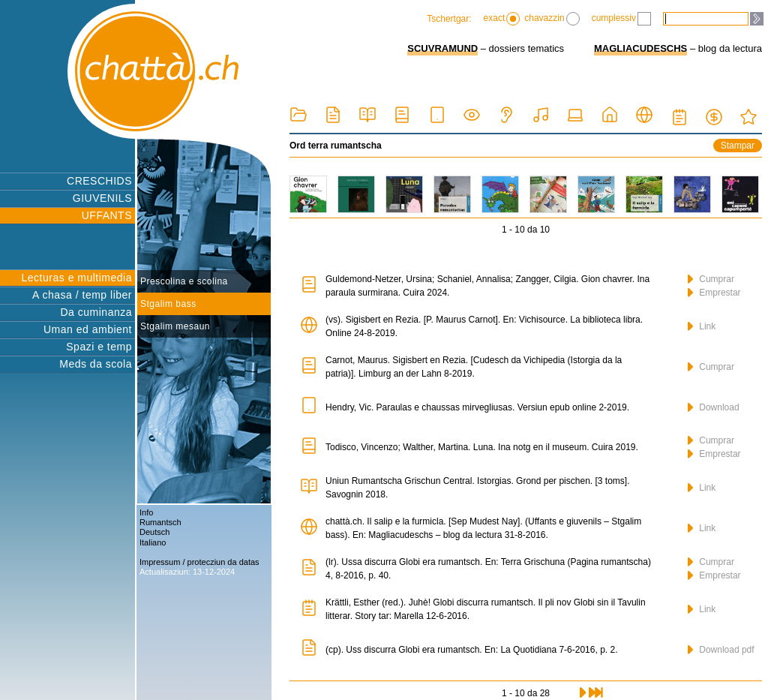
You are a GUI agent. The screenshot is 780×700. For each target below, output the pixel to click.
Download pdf (721, 650)
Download (714, 407)
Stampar (738, 146)
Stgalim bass (168, 304)
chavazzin (552, 19)
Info (146, 512)
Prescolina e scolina (184, 281)
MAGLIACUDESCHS (640, 48)
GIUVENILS (102, 198)
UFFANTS (107, 215)
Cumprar (711, 279)
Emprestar (714, 293)
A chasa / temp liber (82, 295)
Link (702, 326)
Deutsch (154, 532)
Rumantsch (160, 522)
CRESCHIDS (99, 181)
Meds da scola (96, 364)
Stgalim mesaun (175, 326)
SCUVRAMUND (442, 48)
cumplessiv (621, 19)
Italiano (153, 542)
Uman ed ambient (88, 329)
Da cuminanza (97, 312)
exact (502, 19)
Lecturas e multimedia (77, 278)
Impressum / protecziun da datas (199, 562)
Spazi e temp (99, 347)
